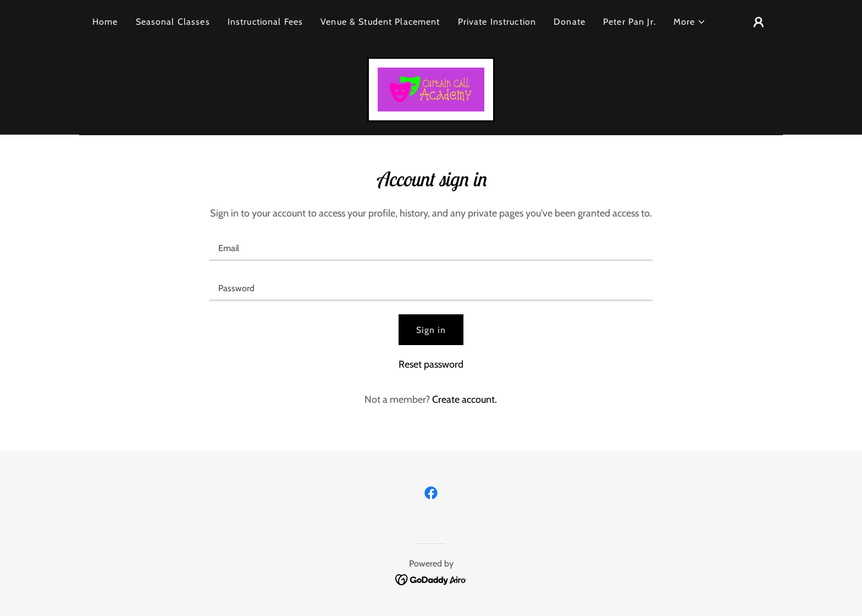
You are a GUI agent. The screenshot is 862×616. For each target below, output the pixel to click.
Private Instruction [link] (497, 22)
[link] (431, 88)
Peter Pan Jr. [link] (629, 22)
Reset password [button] (431, 364)
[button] (690, 22)
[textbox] (431, 248)
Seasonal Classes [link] (173, 22)
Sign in (431, 330)
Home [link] (105, 22)
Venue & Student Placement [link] (380, 22)
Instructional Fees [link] (265, 22)
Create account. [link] (465, 399)
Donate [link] (570, 22)
